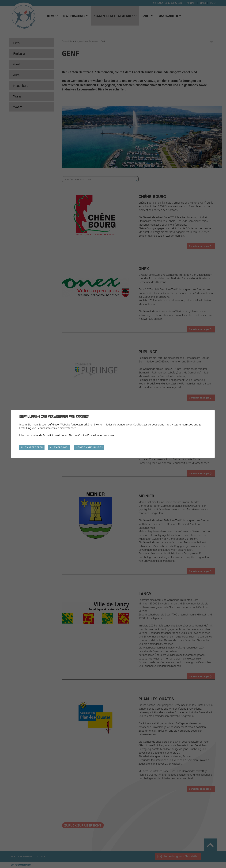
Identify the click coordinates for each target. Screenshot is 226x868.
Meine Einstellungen (89, 447)
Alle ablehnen (59, 447)
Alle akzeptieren (32, 447)
